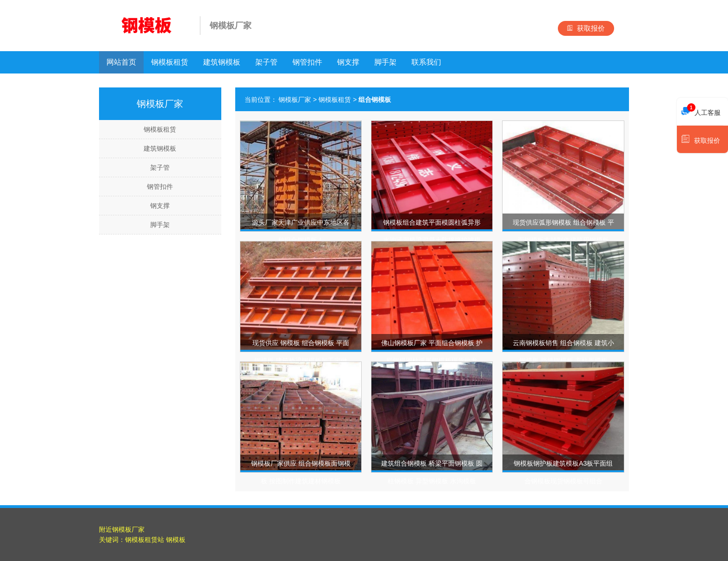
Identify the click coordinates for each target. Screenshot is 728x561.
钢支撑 (348, 62)
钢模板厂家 (295, 100)
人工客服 (701, 110)
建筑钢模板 (222, 62)
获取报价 (586, 28)
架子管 (266, 62)
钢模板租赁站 (145, 540)
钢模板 (176, 540)
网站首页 (121, 62)
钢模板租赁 (170, 62)
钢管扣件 (307, 62)
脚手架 (385, 62)
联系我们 (426, 62)
